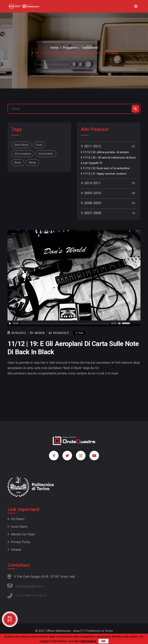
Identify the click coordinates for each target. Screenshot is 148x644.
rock (39, 145)
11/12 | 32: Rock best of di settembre (105, 168)
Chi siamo (16, 519)
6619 (43, 596)
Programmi (70, 48)
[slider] (65, 323)
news (18, 163)
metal (32, 163)
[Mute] (119, 323)
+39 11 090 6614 (27, 596)
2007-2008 (91, 213)
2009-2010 (91, 193)
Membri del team (21, 534)
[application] (74, 323)
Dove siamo (17, 527)
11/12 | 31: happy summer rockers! (103, 174)
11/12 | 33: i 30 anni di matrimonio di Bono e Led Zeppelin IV (108, 160)
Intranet (14, 550)
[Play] (10, 323)
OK (104, 641)
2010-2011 (91, 183)
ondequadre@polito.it (26, 586)
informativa (88, 641)
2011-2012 (91, 146)
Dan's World (90, 48)
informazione (23, 154)
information (46, 154)
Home (54, 48)
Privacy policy (19, 542)
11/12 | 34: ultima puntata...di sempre (105, 152)
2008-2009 (91, 203)
